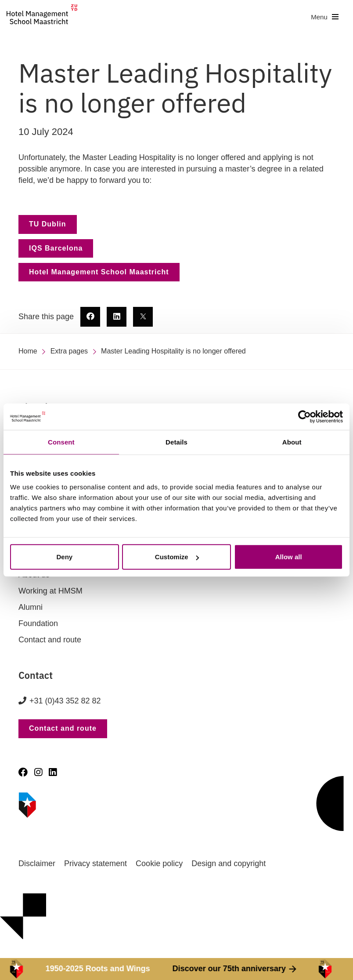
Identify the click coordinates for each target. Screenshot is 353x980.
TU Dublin (48, 224)
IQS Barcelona (56, 248)
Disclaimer (37, 863)
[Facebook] (23, 772)
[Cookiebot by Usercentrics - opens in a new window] (304, 416)
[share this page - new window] (90, 317)
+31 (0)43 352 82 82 (65, 701)
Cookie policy (159, 863)
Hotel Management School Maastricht (99, 272)
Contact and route (50, 640)
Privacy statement (95, 863)
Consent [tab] (61, 442)
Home (28, 351)
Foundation (38, 623)
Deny (64, 557)
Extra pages (69, 351)
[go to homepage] (42, 17)
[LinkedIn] (53, 772)
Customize (177, 557)
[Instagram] (38, 772)
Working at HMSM (50, 591)
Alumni (31, 607)
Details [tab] (176, 442)
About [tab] (292, 442)
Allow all (289, 557)
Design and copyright (229, 863)
